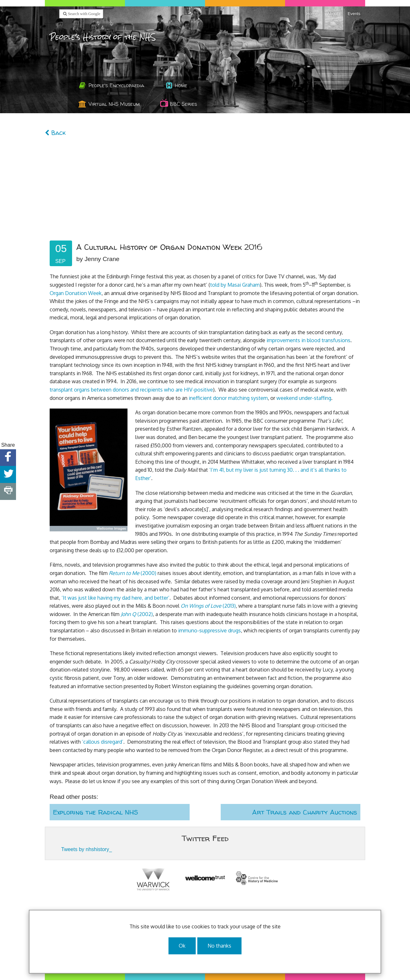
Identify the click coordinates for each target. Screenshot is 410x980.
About (332, 14)
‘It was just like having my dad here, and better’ (115, 598)
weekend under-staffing (304, 398)
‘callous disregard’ (103, 742)
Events (354, 14)
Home (312, 14)
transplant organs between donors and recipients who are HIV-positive (131, 390)
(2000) (133, 573)
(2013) (208, 606)
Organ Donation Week (76, 293)
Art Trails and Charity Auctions (305, 812)
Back (55, 133)
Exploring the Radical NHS (95, 812)
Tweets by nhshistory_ (86, 849)
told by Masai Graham (235, 285)
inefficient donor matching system (228, 398)
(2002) (137, 614)
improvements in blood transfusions (308, 340)
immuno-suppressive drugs (209, 630)
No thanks (219, 946)
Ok (182, 946)
